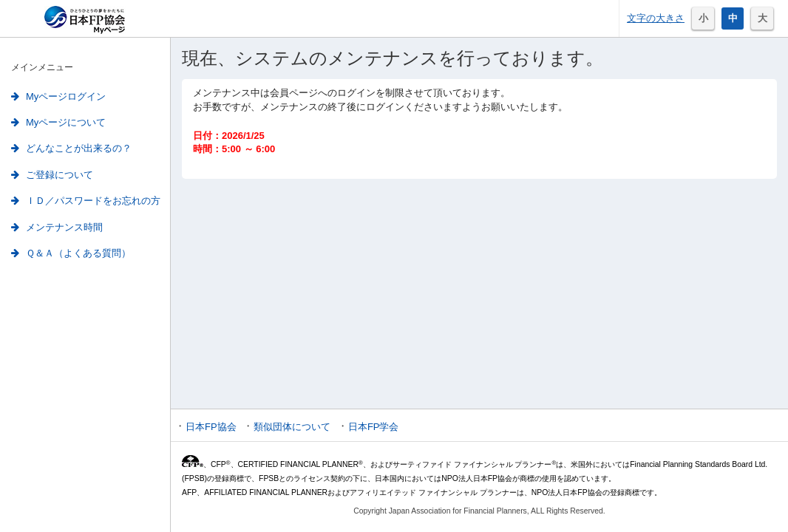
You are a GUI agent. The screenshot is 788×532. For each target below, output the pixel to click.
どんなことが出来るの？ (71, 148)
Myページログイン (58, 96)
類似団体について (292, 427)
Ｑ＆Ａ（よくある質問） (71, 253)
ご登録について (52, 175)
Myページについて (58, 122)
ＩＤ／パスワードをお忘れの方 (86, 201)
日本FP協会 (211, 427)
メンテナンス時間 (57, 227)
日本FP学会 (374, 427)
